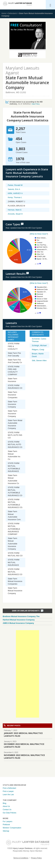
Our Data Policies (9, 813)
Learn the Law (8, 795)
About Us (6, 806)
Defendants (13, 13)
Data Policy (36, 104)
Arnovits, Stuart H (15, 214)
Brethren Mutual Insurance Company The (21, 616)
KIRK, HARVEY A (15, 193)
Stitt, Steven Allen (39, 360)
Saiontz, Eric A (14, 189)
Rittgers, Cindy (38, 350)
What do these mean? (39, 234)
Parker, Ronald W (15, 185)
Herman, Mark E (15, 210)
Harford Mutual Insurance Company (19, 620)
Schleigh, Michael (39, 345)
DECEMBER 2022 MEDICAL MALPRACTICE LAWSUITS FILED (24, 745)
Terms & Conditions (21, 858)
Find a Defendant (9, 788)
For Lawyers (8, 822)
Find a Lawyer (8, 791)
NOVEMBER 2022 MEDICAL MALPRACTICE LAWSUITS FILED (24, 757)
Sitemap (6, 831)
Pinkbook (6, 825)
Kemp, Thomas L (15, 197)
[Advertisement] (27, 674)
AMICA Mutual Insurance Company (18, 623)
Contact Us (7, 810)
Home (4, 13)
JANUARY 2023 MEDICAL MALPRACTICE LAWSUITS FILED (23, 735)
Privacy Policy (36, 858)
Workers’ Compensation (12, 828)
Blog (4, 803)
